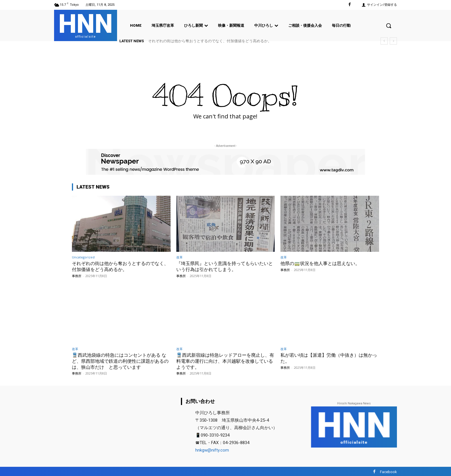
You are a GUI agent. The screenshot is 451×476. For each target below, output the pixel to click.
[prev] (384, 41)
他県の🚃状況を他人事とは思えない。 (323, 263)
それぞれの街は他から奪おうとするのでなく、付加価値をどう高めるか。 (210, 41)
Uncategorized (83, 257)
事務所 (77, 276)
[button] (389, 26)
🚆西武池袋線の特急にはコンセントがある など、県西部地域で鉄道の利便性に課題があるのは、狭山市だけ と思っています (121, 360)
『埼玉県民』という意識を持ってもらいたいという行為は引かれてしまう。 (225, 266)
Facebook (388, 471)
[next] (393, 41)
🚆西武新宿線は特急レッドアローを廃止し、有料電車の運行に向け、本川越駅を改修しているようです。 (225, 360)
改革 (179, 257)
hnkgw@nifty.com (212, 450)
